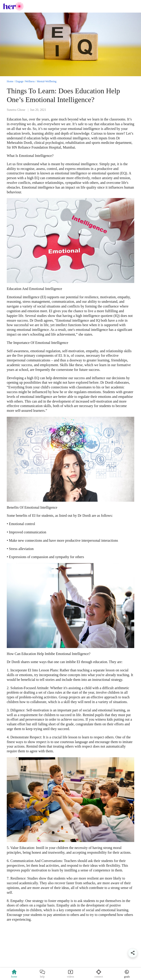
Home (10, 81)
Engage (20, 81)
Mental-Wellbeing (47, 81)
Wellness (30, 81)
